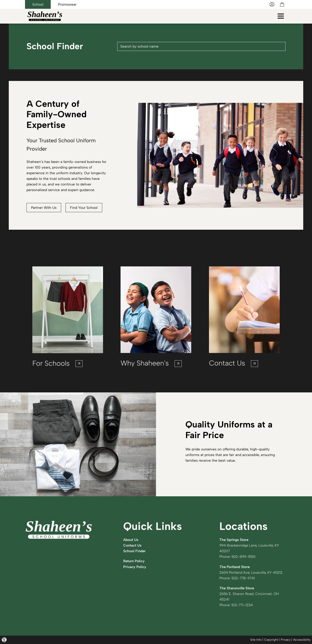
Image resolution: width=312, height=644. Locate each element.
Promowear (67, 4)
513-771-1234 (242, 605)
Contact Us (132, 545)
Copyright (271, 640)
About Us (131, 540)
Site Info (256, 640)
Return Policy (134, 561)
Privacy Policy (135, 567)
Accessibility (302, 640)
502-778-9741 (243, 578)
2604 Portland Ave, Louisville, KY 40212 (251, 572)
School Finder (134, 551)
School (38, 4)
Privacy (286, 640)
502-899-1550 (243, 557)
